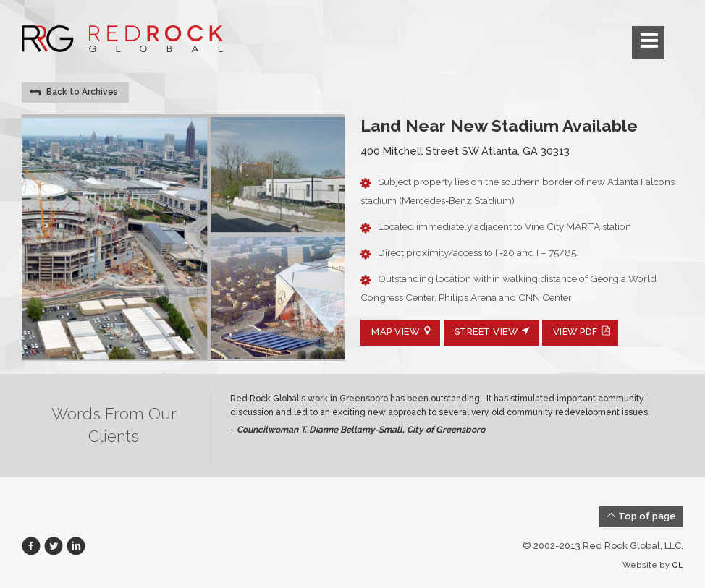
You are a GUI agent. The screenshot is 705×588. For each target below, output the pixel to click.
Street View (493, 332)
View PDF (582, 332)
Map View (402, 332)
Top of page (641, 516)
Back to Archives (73, 93)
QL (677, 565)
